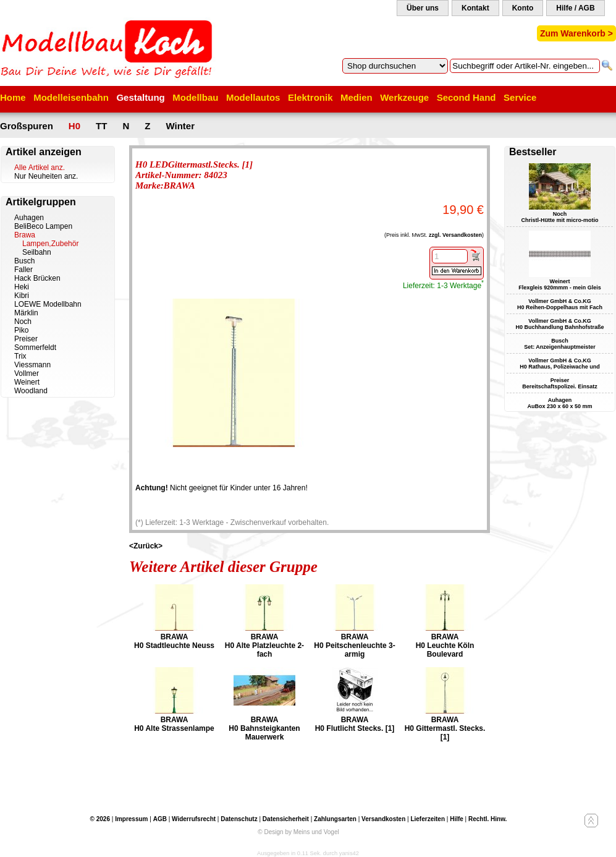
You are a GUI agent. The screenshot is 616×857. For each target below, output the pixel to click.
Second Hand (466, 97)
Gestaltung (140, 97)
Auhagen (29, 218)
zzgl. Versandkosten (455, 235)
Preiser (26, 339)
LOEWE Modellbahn (48, 304)
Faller (23, 270)
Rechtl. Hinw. (487, 819)
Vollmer (27, 373)
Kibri (22, 296)
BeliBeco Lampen (43, 226)
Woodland (31, 391)
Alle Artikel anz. (40, 168)
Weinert (27, 382)
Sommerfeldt (35, 347)
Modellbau (195, 97)
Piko (21, 330)
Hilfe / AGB (575, 8)
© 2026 (100, 819)
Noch (23, 322)
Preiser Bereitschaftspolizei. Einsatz (560, 383)
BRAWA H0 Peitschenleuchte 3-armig (354, 646)
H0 (74, 126)
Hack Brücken (37, 278)
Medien (357, 97)
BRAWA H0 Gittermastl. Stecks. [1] (445, 728)
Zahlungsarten (335, 819)
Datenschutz (239, 819)
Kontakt (475, 8)
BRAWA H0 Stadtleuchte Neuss (174, 641)
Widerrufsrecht (194, 819)
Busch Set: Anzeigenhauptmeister (560, 344)
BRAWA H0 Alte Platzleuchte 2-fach (264, 646)
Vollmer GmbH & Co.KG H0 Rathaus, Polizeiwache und (560, 364)
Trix (20, 356)
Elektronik (310, 97)
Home (13, 97)
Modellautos (253, 97)
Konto (523, 8)
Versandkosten (383, 819)
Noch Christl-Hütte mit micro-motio (560, 217)
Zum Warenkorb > (576, 33)
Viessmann (32, 365)
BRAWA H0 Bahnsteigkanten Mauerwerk (264, 728)
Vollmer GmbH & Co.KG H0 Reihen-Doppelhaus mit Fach (560, 304)
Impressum (131, 819)
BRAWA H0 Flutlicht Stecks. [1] (355, 724)
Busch (24, 261)
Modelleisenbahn (71, 97)
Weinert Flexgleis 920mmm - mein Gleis (560, 284)
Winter (180, 126)
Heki (22, 287)
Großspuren (27, 126)
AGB (160, 819)
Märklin (26, 313)
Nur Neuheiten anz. (46, 176)
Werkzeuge (404, 97)
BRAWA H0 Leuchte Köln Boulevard (445, 646)
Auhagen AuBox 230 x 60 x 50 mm (559, 403)
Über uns (423, 8)
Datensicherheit (286, 819)
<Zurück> (146, 546)
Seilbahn (37, 252)
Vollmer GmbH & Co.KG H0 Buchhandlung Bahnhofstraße (559, 324)
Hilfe (457, 819)
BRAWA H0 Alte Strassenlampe (174, 724)
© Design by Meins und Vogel (298, 832)
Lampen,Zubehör (50, 244)
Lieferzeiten (428, 819)
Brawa (25, 235)
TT (101, 126)
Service (520, 97)
